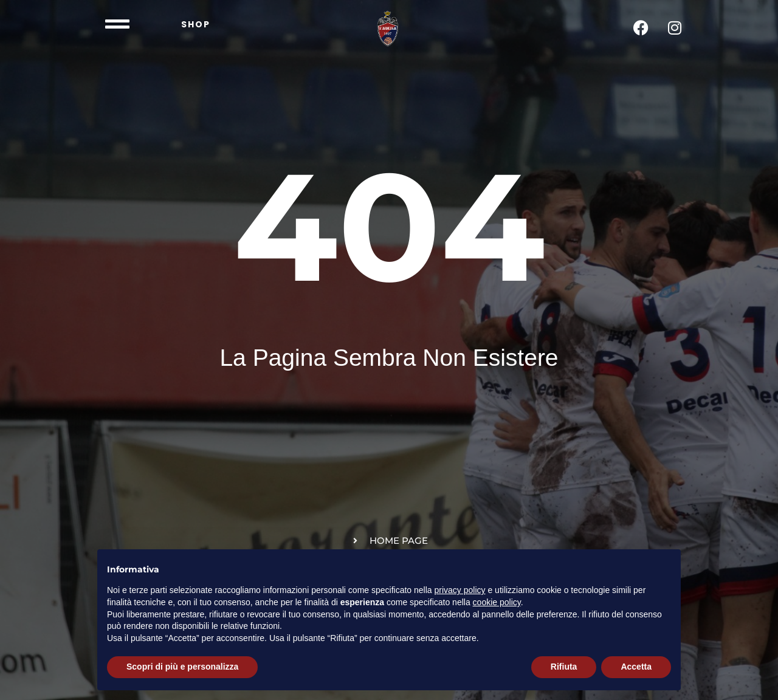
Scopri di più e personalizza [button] (182, 667)
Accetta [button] (636, 667)
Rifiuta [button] (564, 667)
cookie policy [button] (497, 602)
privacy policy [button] (460, 590)
